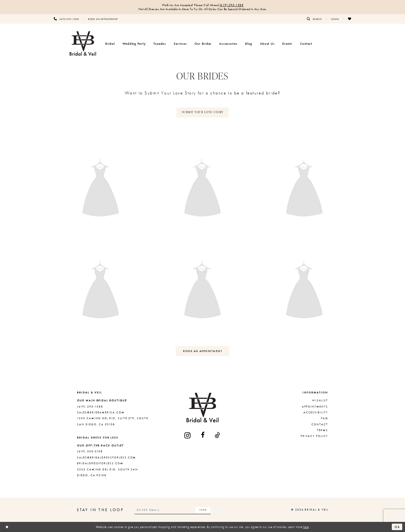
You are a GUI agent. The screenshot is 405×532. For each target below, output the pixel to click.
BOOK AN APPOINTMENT (203, 351)
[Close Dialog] (7, 527)
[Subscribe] (203, 510)
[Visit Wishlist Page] (350, 19)
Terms (322, 430)
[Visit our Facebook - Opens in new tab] (203, 435)
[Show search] (314, 19)
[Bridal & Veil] (83, 44)
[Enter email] (173, 510)
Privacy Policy (314, 436)
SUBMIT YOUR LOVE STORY (203, 112)
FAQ (324, 418)
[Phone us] (66, 19)
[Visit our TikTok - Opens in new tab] (218, 435)
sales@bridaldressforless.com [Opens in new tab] (106, 457)
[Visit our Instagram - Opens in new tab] (188, 435)
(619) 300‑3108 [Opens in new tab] (90, 451)
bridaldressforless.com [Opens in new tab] (100, 463)
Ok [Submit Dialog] (397, 526)
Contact (320, 424)
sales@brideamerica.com (101, 412)
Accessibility (316, 412)
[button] (335, 19)
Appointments (315, 407)
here (306, 527)
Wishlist (320, 400)
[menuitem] (66, 19)
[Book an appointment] (103, 19)
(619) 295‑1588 (231, 5)
